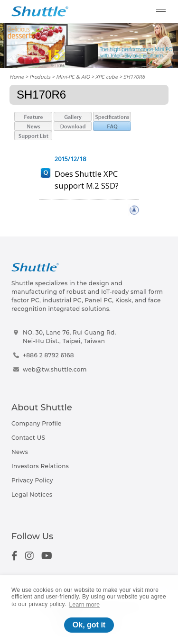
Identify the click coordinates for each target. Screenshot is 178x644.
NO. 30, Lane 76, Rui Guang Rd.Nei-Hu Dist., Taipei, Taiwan (70, 337)
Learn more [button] (85, 605)
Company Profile (37, 423)
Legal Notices (32, 494)
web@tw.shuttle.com (55, 369)
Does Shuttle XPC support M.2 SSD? (87, 180)
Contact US (28, 438)
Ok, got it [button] (89, 625)
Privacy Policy (32, 480)
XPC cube (107, 77)
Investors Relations (40, 466)
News (20, 452)
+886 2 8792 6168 (48, 355)
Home (17, 77)
